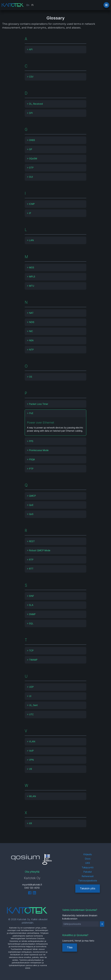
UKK (88, 863)
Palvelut (88, 872)
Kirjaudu (88, 854)
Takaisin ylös (88, 888)
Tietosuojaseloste (88, 881)
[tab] (56, 50)
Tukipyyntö (88, 867)
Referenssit (88, 876)
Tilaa (70, 947)
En (28, 5)
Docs (88, 859)
